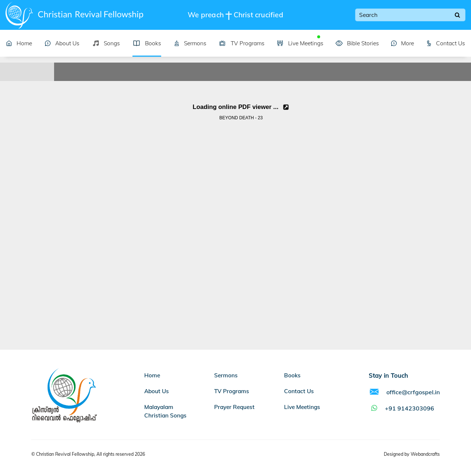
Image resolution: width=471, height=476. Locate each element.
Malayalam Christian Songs (165, 411)
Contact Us (446, 43)
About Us (62, 43)
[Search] (457, 15)
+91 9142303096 (401, 408)
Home (19, 43)
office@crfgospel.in (404, 392)
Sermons (190, 43)
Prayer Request (234, 407)
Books (147, 43)
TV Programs (241, 43)
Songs (106, 43)
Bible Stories (357, 43)
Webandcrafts (425, 454)
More (403, 43)
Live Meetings (300, 43)
